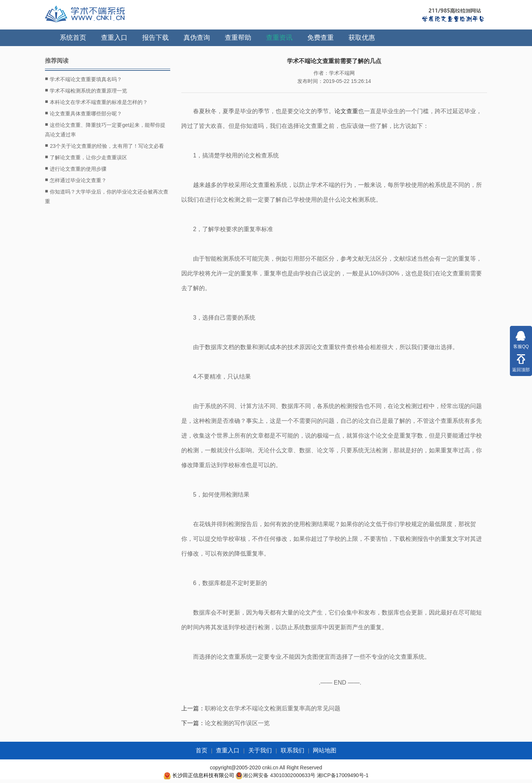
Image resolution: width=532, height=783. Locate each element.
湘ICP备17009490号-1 (343, 775)
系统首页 (73, 38)
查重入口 (114, 38)
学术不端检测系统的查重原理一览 (86, 90)
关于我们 (260, 750)
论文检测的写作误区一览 (237, 723)
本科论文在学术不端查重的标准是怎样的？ (96, 102)
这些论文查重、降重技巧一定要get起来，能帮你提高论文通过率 (105, 129)
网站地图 (325, 750)
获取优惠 (362, 38)
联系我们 (293, 750)
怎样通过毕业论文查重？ (76, 180)
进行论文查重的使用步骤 (76, 168)
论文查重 (346, 111)
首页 (202, 750)
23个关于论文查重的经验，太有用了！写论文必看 (104, 146)
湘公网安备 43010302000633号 (279, 775)
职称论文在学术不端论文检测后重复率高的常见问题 (273, 708)
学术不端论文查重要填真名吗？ (83, 79)
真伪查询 (197, 38)
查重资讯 (279, 38)
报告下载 (155, 38)
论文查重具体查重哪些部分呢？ (83, 113)
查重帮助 (238, 38)
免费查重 (321, 38)
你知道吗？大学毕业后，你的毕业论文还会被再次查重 (107, 196)
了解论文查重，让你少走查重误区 (86, 157)
